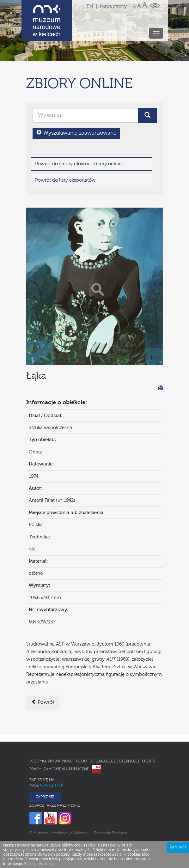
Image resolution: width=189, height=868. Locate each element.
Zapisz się (45, 769)
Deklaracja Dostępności (114, 734)
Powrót (43, 674)
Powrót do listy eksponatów (65, 152)
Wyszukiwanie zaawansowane (76, 105)
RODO (82, 734)
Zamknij (178, 820)
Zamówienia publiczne (66, 742)
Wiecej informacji (39, 836)
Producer (120, 805)
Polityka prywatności (52, 734)
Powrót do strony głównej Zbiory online (78, 136)
